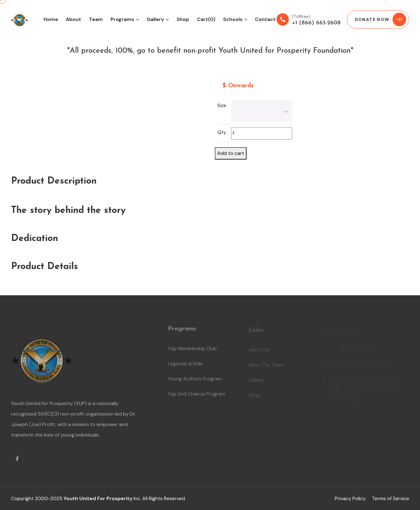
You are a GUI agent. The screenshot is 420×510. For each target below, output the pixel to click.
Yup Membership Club (192, 350)
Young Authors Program (195, 381)
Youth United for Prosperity (98, 498)
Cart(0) (206, 19)
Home (51, 19)
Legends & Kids (185, 365)
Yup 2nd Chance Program (197, 396)
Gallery (155, 19)
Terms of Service (391, 498)
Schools (233, 19)
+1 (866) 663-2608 (316, 23)
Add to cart (231, 153)
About (73, 19)
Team (96, 19)
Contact (265, 19)
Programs (122, 19)
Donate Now (380, 19)
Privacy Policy (350, 498)
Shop (183, 19)
